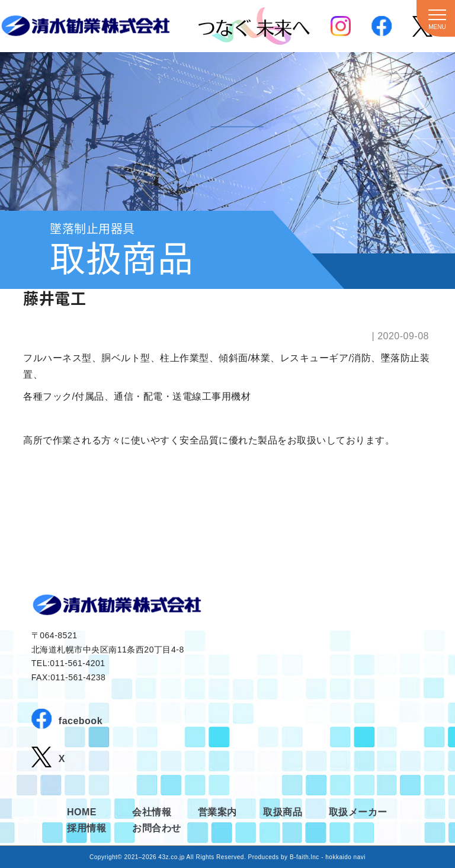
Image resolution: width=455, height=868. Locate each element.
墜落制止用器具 (92, 228)
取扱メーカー (358, 812)
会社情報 (152, 812)
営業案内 (217, 812)
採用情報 (86, 828)
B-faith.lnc (305, 857)
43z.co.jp (172, 857)
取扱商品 (283, 812)
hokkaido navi (345, 857)
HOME (82, 812)
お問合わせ (157, 828)
